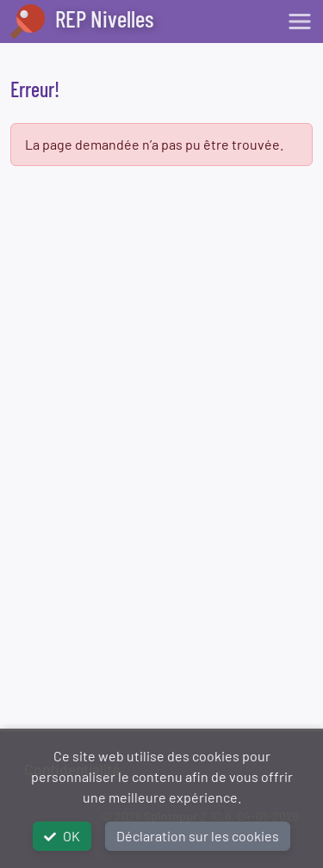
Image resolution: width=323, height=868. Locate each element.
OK (62, 836)
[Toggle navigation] (300, 22)
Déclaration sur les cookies (198, 836)
